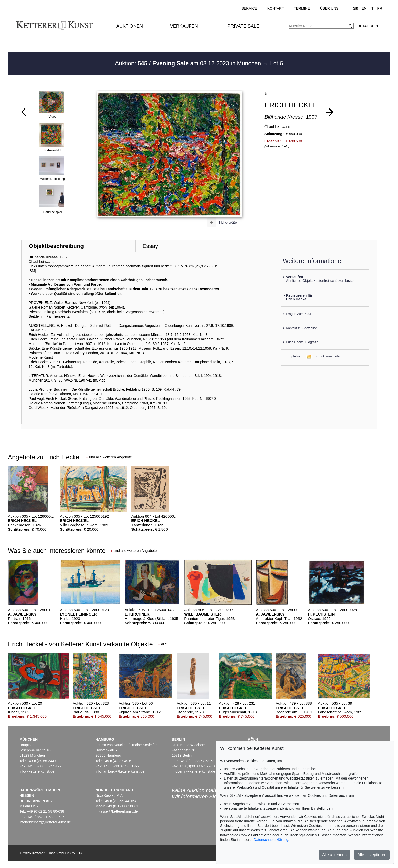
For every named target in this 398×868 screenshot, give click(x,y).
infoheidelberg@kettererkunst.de (45, 822)
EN (364, 8)
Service (249, 8)
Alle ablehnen (334, 855)
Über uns (329, 8)
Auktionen (130, 26)
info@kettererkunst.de (37, 771)
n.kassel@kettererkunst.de (117, 811)
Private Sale (243, 26)
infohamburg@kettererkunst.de (120, 771)
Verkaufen (184, 26)
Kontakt (276, 8)
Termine (302, 8)
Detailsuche (370, 26)
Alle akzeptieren (372, 855)
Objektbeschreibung (56, 246)
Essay (150, 246)
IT (372, 8)
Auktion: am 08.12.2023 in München (189, 63)
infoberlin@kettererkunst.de (194, 771)
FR (380, 8)
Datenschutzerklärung (271, 840)
